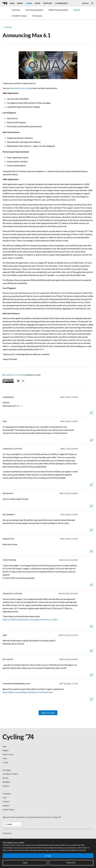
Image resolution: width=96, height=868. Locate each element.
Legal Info (7, 833)
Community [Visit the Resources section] (62, 3)
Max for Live (8, 754)
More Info (71, 863)
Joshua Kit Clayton (15, 375)
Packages (7, 770)
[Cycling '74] (5, 3)
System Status (9, 809)
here (45, 171)
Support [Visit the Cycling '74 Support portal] (48, 3)
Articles (77, 10)
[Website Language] (12, 824)
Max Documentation (34, 10)
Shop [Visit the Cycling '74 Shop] (38, 3)
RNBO (6, 750)
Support (6, 805)
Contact (6, 801)
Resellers (6, 782)
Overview (16, 10)
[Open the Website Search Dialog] (92, 3)
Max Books (37, 16)
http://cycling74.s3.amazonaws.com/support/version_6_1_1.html (30, 619)
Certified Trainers (19, 16)
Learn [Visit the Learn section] (29, 3)
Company (7, 794)
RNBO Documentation (58, 10)
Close (25, 863)
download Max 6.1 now (20, 88)
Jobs (5, 797)
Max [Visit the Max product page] (12, 3)
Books (5, 778)
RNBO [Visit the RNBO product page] (20, 3)
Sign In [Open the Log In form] (85, 3)
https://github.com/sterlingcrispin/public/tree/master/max (28, 692)
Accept (48, 856)
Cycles (5, 762)
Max (5, 746)
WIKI (41, 349)
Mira (5, 758)
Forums (6, 786)
